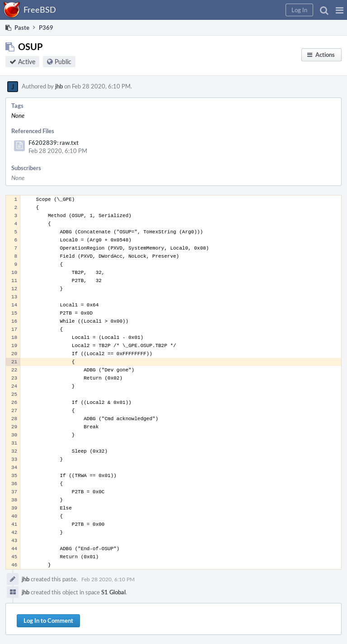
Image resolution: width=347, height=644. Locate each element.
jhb (59, 86)
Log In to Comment (48, 621)
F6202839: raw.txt (54, 143)
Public (63, 62)
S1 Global (113, 592)
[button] (340, 10)
